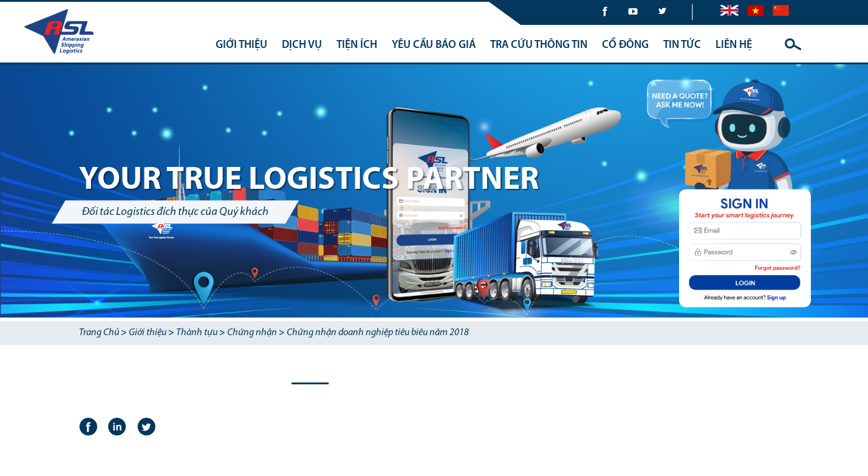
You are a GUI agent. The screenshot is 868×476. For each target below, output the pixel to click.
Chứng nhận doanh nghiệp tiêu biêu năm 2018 (378, 333)
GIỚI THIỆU (241, 45)
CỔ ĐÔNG (625, 45)
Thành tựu (197, 333)
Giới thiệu (148, 333)
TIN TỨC (682, 45)
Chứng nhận (252, 333)
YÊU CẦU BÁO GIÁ (434, 45)
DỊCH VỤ (302, 45)
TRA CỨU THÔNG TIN (539, 45)
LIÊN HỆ (734, 45)
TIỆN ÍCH (357, 45)
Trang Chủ (99, 333)
